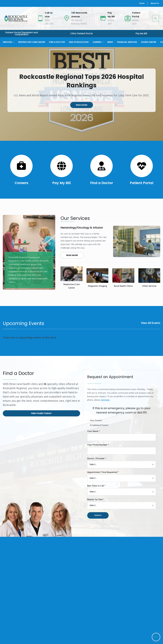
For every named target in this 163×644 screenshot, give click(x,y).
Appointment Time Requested (103, 472)
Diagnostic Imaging (98, 286)
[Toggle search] (156, 18)
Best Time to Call (96, 486)
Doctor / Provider (97, 459)
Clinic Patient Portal (81, 34)
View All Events (151, 323)
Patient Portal (142, 183)
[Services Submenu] (13, 40)
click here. (105, 400)
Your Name (94, 431)
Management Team (64, 639)
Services (7, 42)
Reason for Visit (96, 500)
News (110, 42)
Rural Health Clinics (123, 286)
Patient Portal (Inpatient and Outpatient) (22, 34)
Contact (83, 637)
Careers (97, 42)
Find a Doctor (102, 183)
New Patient (96, 421)
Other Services (149, 286)
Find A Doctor (57, 42)
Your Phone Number (98, 445)
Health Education (79, 42)
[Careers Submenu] (102, 40)
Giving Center (149, 42)
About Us (155, 3)
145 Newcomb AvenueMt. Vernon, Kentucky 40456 (132, 634)
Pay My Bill (141, 34)
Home (142, 3)
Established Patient (99, 425)
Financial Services (127, 42)
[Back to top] (156, 637)
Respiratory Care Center (32, 42)
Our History (85, 632)
